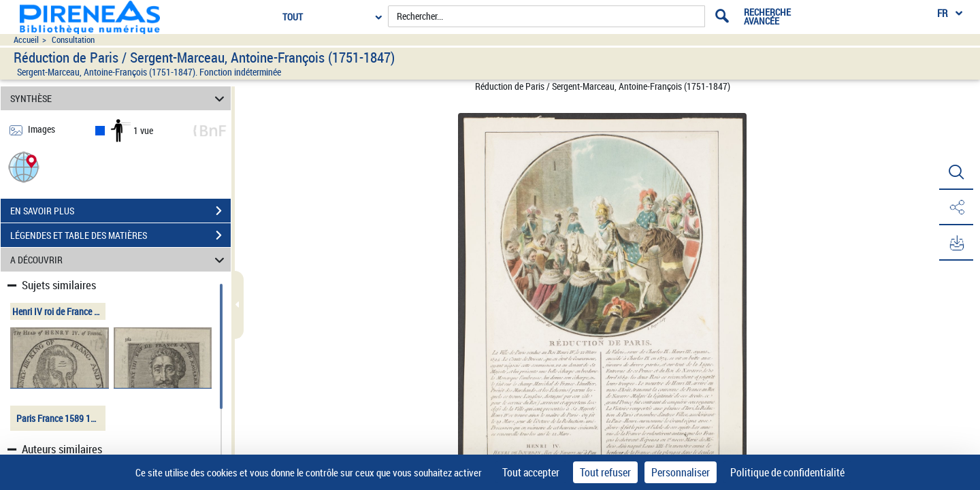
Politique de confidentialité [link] (787, 472)
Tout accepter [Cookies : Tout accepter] (531, 472)
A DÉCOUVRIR (119, 260)
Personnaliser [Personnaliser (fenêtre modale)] (681, 472)
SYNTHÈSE (119, 98)
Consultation (73, 40)
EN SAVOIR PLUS (120, 211)
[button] (24, 166)
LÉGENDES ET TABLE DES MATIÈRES (120, 235)
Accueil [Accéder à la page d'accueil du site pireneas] (26, 40)
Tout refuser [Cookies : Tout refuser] (605, 472)
